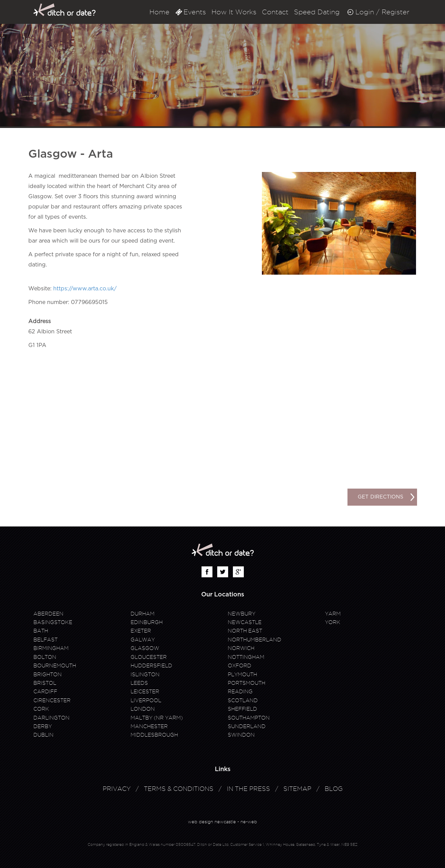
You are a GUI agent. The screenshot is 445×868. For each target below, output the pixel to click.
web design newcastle (212, 822)
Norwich (241, 648)
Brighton (48, 675)
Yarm (333, 614)
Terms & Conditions (179, 789)
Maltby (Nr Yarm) (157, 718)
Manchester (149, 726)
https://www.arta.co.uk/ (85, 289)
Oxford (240, 666)
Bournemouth (55, 666)
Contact (275, 12)
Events (195, 12)
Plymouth (242, 675)
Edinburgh (147, 622)
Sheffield (242, 709)
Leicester (145, 692)
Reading (240, 692)
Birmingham (51, 648)
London (143, 709)
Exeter (141, 631)
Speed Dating (317, 12)
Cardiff (45, 692)
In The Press (248, 789)
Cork (41, 709)
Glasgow (145, 648)
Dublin (43, 735)
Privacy (117, 789)
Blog (334, 789)
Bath (41, 631)
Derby (43, 726)
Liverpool (146, 700)
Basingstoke (53, 622)
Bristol (45, 683)
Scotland (243, 700)
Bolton (45, 657)
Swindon (241, 735)
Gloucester (149, 657)
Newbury (242, 614)
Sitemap (297, 789)
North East (245, 631)
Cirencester (52, 700)
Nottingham (246, 657)
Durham (143, 614)
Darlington (51, 718)
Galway (143, 640)
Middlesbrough (154, 735)
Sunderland (247, 726)
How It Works (234, 12)
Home (159, 12)
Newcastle (245, 622)
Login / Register (382, 12)
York (333, 622)
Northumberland (255, 640)
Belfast (46, 640)
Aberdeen (48, 614)
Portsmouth (247, 683)
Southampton (249, 718)
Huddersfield (151, 666)
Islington (145, 675)
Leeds (139, 683)
